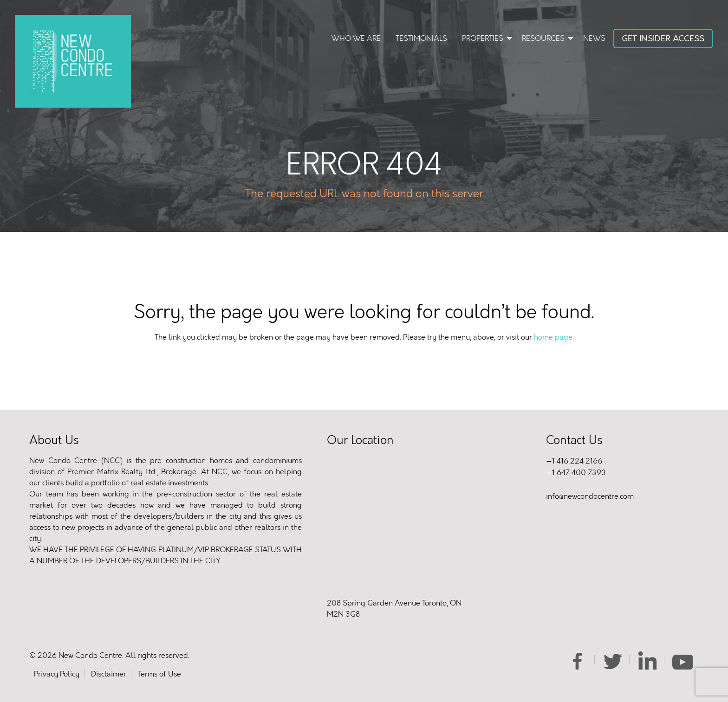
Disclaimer (109, 674)
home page (553, 337)
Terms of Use (159, 674)
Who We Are (356, 38)
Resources (543, 38)
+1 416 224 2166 (574, 461)
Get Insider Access (663, 39)
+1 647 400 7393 (576, 473)
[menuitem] (356, 39)
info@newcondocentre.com (590, 496)
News (594, 38)
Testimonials (421, 38)
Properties (483, 38)
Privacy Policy (57, 674)
